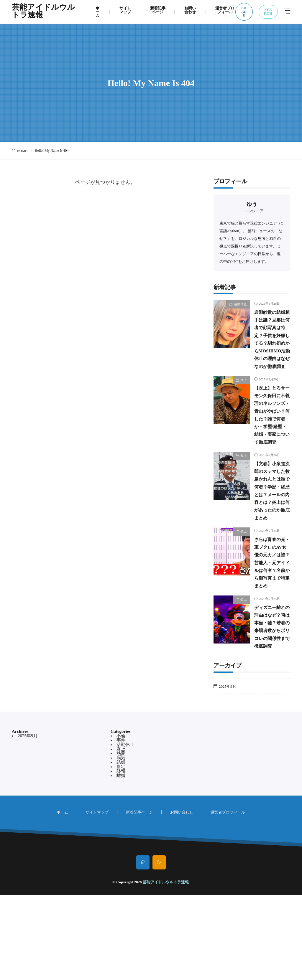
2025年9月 (228, 771)
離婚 (121, 861)
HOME (22, 151)
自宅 (121, 852)
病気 (121, 843)
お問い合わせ (190, 10)
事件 (121, 825)
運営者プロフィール (225, 10)
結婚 (121, 847)
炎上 (244, 403)
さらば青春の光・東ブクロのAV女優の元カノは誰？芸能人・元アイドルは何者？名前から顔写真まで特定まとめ (271, 624)
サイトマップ (125, 10)
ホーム (97, 12)
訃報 (121, 856)
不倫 (121, 821)
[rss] (159, 948)
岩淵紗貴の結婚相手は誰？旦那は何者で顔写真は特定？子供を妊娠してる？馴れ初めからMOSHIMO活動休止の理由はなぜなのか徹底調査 (270, 351)
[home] (143, 948)
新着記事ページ (158, 10)
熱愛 (121, 839)
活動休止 (240, 304)
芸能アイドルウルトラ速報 (43, 12)
